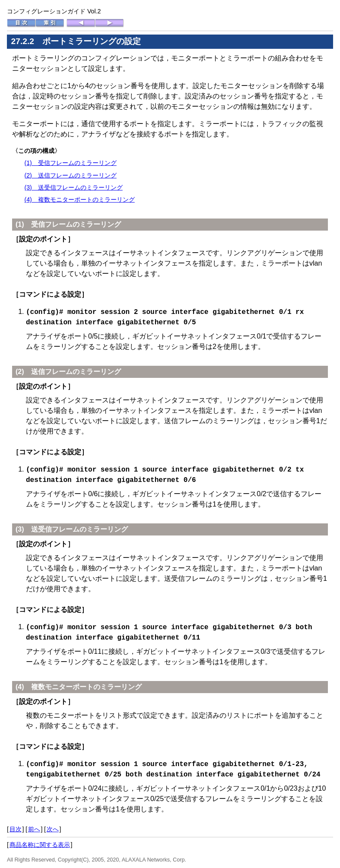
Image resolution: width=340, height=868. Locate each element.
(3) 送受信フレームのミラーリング (73, 187)
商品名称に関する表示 (40, 843)
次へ (53, 827)
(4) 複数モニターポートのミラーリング (79, 200)
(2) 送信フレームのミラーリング (70, 175)
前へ (34, 827)
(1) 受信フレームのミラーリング (70, 163)
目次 (16, 827)
